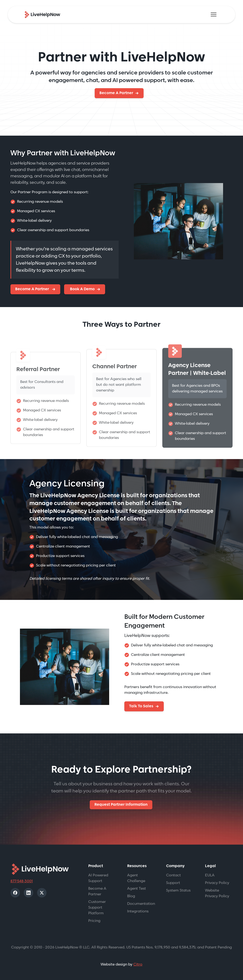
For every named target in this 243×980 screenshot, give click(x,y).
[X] (42, 893)
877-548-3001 (22, 881)
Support (173, 883)
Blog (131, 896)
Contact (173, 875)
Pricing (94, 921)
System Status (178, 890)
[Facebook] (15, 893)
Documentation (141, 904)
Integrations (138, 911)
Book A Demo (82, 289)
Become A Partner (116, 93)
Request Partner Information (121, 805)
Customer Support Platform (97, 908)
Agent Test (137, 889)
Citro (138, 964)
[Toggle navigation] (214, 14)
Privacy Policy (217, 883)
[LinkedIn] (28, 893)
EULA (210, 875)
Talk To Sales (141, 706)
